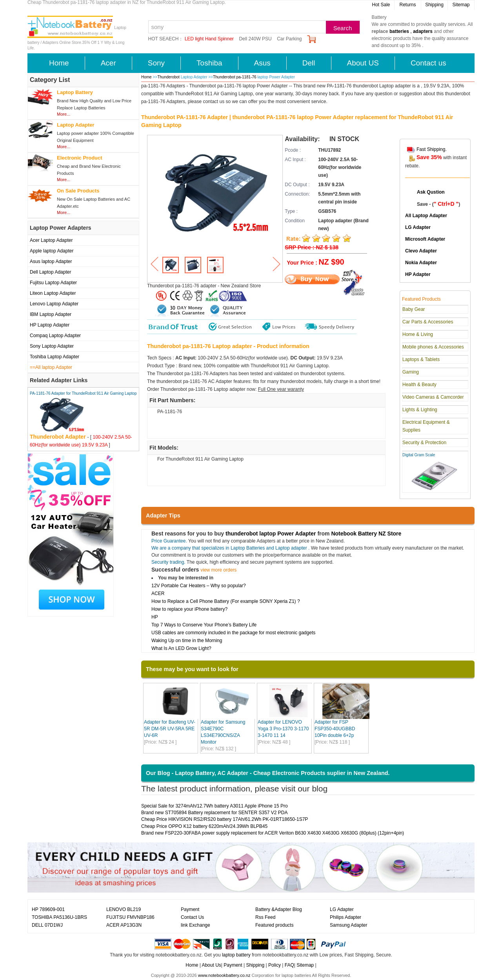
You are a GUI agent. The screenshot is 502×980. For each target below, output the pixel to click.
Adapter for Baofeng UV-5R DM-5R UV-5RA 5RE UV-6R (170, 729)
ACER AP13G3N (124, 925)
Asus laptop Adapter (51, 261)
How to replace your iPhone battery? (189, 609)
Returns (407, 5)
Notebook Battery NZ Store (366, 534)
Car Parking (289, 39)
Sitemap (461, 5)
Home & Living (418, 334)
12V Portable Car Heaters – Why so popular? (199, 586)
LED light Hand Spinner (209, 39)
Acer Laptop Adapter (51, 240)
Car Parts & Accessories (428, 322)
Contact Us (192, 917)
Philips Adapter (346, 917)
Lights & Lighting (420, 410)
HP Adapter (418, 274)
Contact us (428, 63)
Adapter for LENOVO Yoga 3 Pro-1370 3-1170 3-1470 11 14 (283, 729)
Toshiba (209, 63)
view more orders (218, 570)
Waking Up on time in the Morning (187, 641)
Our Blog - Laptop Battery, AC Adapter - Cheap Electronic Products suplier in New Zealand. (268, 773)
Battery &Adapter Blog (279, 909)
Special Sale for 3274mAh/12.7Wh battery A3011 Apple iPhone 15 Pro (215, 806)
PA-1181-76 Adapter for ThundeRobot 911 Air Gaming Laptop (83, 393)
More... (64, 114)
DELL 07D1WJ (47, 925)
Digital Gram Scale (419, 455)
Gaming (411, 372)
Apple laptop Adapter (52, 251)
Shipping (434, 5)
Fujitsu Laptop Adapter (53, 283)
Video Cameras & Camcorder (433, 397)
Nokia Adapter (421, 263)
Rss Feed (265, 917)
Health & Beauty (419, 385)
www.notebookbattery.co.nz (224, 975)
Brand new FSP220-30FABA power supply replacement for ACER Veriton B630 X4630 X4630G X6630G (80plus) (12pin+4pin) (273, 833)
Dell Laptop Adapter (50, 272)
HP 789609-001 (48, 909)
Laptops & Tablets (421, 359)
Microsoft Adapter (425, 239)
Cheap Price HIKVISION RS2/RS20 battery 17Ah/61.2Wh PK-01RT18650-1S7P (225, 819)
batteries (399, 31)
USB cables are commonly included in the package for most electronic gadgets (233, 633)
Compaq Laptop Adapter (55, 336)
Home (59, 63)
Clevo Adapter (421, 251)
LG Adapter (418, 227)
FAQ (289, 965)
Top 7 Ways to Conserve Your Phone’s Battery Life (204, 625)
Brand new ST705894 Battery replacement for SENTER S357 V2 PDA (215, 813)
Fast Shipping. (432, 149)
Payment (190, 909)
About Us (211, 965)
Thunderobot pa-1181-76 (235, 77)
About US (363, 63)
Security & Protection (424, 443)
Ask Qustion (431, 192)
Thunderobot (168, 77)
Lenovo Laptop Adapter (54, 304)
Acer (108, 63)
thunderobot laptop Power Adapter (271, 534)
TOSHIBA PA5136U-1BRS (59, 917)
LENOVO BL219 (124, 909)
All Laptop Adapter (426, 216)
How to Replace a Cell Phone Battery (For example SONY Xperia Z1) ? (226, 601)
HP (155, 617)
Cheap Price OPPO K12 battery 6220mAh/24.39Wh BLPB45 (204, 826)
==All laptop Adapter (51, 367)
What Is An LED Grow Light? (181, 648)
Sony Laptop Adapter (52, 346)
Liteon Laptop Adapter (53, 293)
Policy (275, 965)
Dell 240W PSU (255, 39)
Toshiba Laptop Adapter (55, 357)
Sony (156, 63)
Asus (262, 63)
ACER (158, 593)
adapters (423, 31)
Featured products (274, 925)
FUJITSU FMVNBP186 (130, 917)
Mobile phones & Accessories (433, 347)
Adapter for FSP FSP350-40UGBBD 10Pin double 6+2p (335, 729)
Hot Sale (381, 5)
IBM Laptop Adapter (51, 314)
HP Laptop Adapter (50, 325)
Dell (309, 63)
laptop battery (236, 955)
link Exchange (196, 925)
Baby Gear (414, 309)
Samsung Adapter (348, 925)
